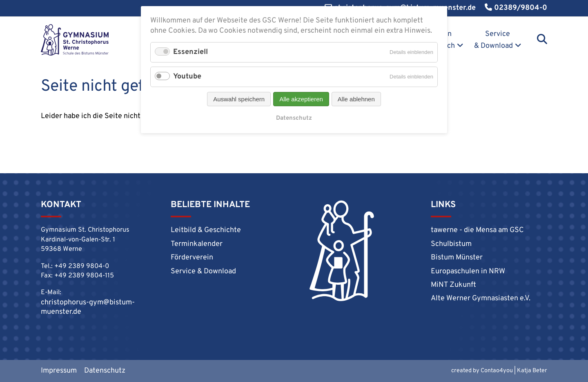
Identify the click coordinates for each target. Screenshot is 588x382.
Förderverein (192, 258)
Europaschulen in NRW (468, 271)
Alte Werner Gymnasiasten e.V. (481, 298)
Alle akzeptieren (301, 99)
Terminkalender (197, 244)
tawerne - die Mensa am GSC (477, 230)
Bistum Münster (457, 258)
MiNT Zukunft (453, 285)
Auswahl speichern (239, 99)
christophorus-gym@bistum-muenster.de (88, 307)
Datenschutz (105, 371)
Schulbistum (451, 244)
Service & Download (493, 40)
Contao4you (497, 371)
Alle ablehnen (356, 99)
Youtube (187, 77)
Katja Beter (532, 371)
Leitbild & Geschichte (206, 230)
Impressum (59, 371)
